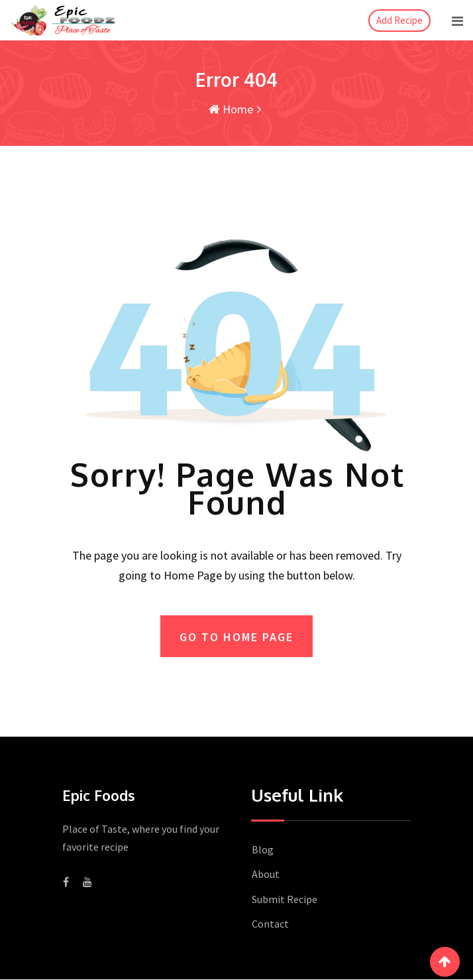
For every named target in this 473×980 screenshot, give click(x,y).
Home (231, 109)
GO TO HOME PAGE (236, 637)
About (266, 875)
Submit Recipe (285, 900)
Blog (263, 850)
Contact (270, 924)
